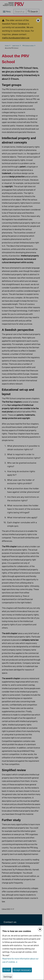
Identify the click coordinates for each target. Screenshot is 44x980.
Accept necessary (22, 970)
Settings (8, 977)
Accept (7, 970)
